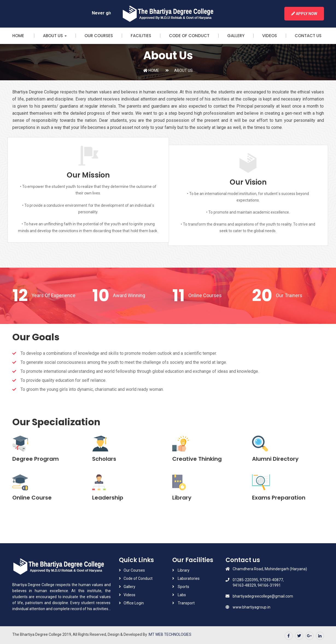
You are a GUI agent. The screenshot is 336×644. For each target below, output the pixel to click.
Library (183, 570)
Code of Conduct (189, 36)
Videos (270, 36)
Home (19, 36)
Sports (183, 587)
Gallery (236, 36)
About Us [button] (55, 36)
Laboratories (188, 578)
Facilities (141, 36)
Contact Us (308, 36)
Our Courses (99, 36)
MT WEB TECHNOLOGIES (170, 634)
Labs (181, 595)
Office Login (134, 603)
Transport (186, 603)
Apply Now (304, 14)
